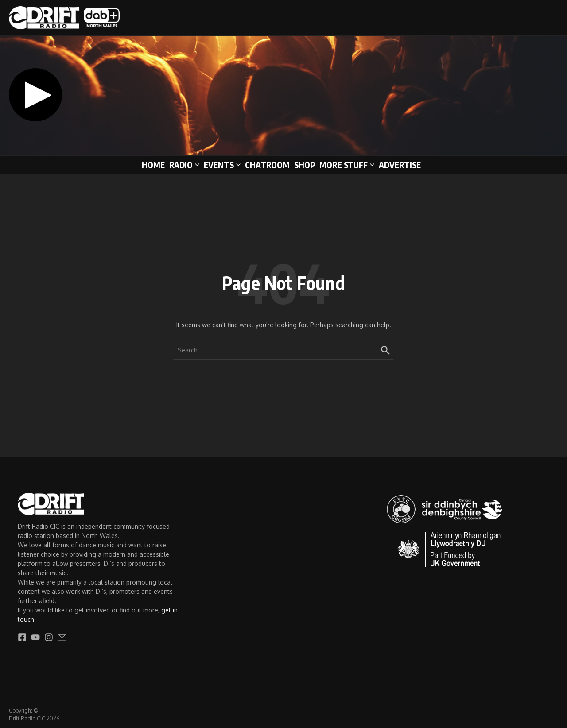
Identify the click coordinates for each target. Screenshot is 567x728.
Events (222, 165)
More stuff (347, 165)
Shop (305, 165)
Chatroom (267, 165)
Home (153, 165)
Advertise (400, 165)
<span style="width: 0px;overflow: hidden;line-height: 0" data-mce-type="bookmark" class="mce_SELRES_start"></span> (201, 95)
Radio (184, 165)
